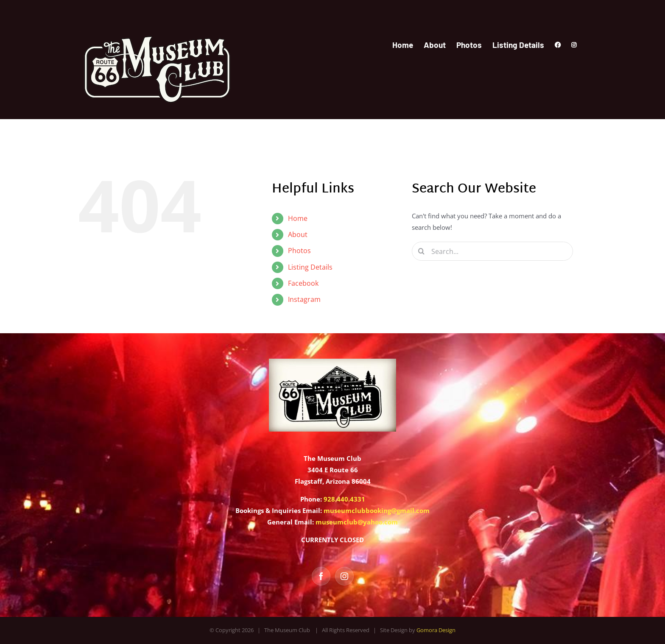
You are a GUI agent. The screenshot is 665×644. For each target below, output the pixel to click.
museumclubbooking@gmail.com (377, 510)
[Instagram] (344, 576)
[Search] (421, 251)
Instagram (304, 299)
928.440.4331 (344, 499)
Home (298, 218)
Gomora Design (436, 630)
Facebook (303, 283)
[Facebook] (321, 576)
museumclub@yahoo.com (357, 522)
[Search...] (492, 251)
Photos (299, 251)
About (298, 234)
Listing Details (310, 267)
